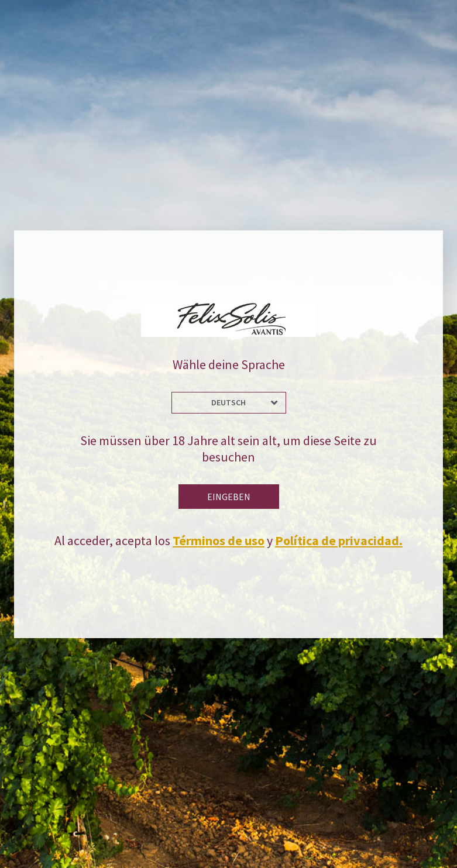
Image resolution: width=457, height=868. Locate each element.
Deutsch (228, 402)
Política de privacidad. (339, 540)
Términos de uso (219, 540)
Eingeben (229, 497)
